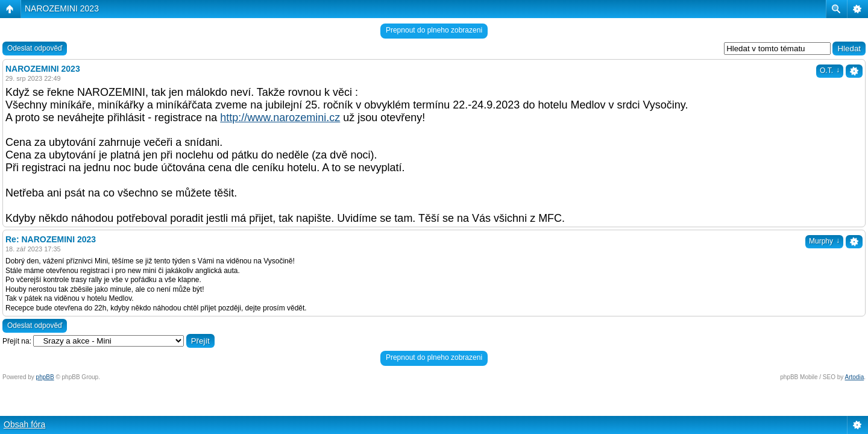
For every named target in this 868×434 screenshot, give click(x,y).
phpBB (45, 377)
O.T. (830, 71)
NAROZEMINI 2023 (62, 8)
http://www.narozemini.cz (280, 118)
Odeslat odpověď (35, 48)
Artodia (855, 377)
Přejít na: (17, 341)
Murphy (824, 241)
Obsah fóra (24, 424)
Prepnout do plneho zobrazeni (434, 30)
